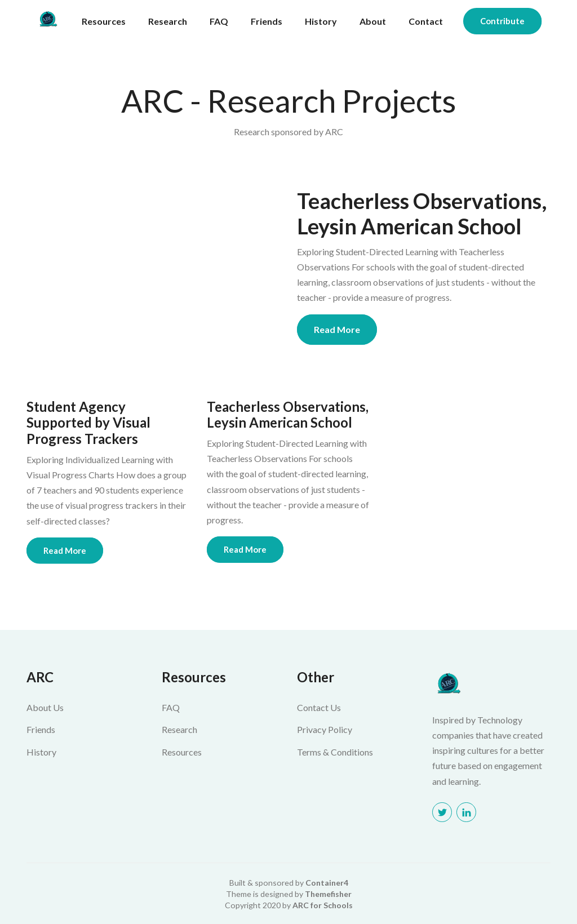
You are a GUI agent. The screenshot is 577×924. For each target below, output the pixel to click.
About (373, 21)
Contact (426, 21)
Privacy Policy (325, 729)
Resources (104, 21)
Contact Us (319, 707)
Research (168, 21)
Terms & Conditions (335, 752)
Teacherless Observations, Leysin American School (422, 214)
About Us (45, 707)
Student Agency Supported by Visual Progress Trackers (88, 423)
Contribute (502, 21)
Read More (337, 329)
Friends (267, 21)
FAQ (219, 21)
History (321, 21)
